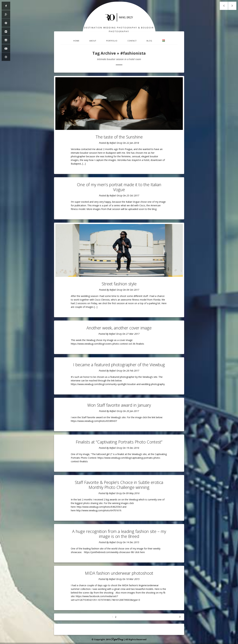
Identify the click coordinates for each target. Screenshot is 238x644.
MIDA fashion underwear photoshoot (119, 573)
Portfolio (112, 41)
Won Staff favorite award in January (119, 405)
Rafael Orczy (116, 143)
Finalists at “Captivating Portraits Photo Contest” (119, 442)
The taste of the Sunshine (119, 137)
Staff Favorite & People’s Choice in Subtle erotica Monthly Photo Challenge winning (119, 485)
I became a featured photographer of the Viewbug (119, 365)
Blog (149, 41)
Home (76, 41)
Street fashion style (119, 284)
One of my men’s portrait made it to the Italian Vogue (119, 187)
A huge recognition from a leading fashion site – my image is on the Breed (119, 534)
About (93, 41)
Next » (180, 617)
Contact (132, 41)
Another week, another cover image (119, 328)
